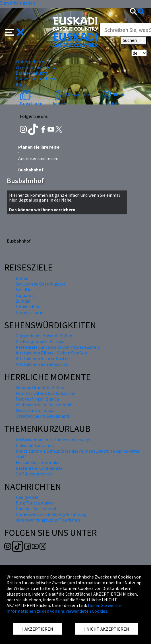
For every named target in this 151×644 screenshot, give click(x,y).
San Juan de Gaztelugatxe (41, 284)
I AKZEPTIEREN (38, 629)
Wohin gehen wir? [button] (33, 61)
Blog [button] (20, 84)
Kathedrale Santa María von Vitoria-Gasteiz (58, 347)
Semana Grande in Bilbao (40, 387)
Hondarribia (27, 307)
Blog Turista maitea (35, 503)
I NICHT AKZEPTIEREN (107, 629)
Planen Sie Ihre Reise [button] (36, 79)
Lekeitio (24, 290)
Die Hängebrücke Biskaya (40, 341)
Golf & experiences (34, 474)
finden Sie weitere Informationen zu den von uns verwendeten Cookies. (65, 608)
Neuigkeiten (28, 497)
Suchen (134, 41)
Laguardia (25, 295)
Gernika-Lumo (30, 312)
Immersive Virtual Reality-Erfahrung (51, 514)
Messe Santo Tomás (35, 410)
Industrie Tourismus (35, 445)
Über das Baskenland (36, 508)
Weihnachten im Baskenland (43, 405)
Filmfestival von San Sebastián (45, 393)
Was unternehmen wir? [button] (38, 67)
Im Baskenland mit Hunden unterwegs (53, 440)
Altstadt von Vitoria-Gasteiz (43, 358)
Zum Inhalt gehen (17, 3)
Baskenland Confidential (40, 468)
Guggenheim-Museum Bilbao (44, 336)
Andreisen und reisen (38, 158)
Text (142, 18)
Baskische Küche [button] (32, 73)
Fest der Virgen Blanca (37, 399)
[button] (15, 32)
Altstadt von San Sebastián (42, 364)
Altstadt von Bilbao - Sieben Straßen (51, 353)
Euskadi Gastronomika (38, 462)
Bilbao (22, 278)
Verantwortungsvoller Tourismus (48, 520)
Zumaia (23, 301)
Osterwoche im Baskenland (42, 416)
